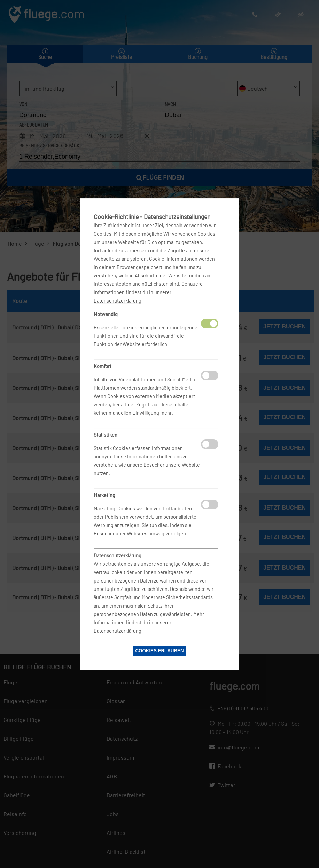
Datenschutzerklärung (118, 301)
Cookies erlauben (159, 651)
